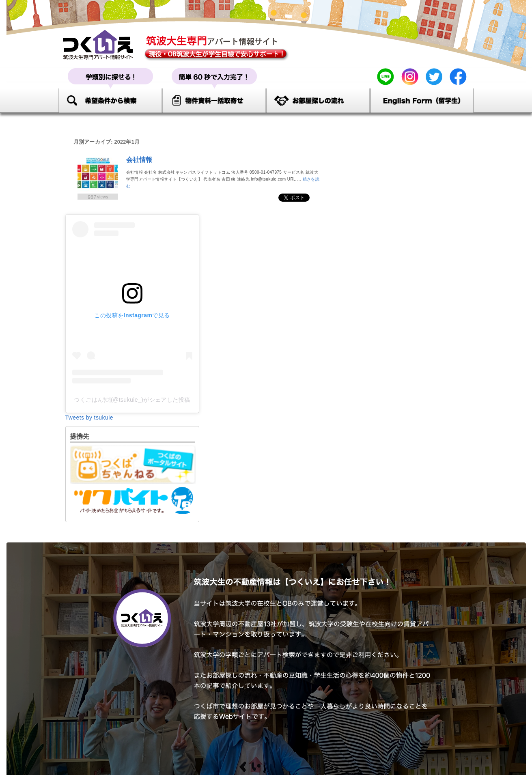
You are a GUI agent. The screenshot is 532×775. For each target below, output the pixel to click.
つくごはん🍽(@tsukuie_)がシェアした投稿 (132, 400)
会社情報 (139, 160)
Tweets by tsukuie (89, 418)
